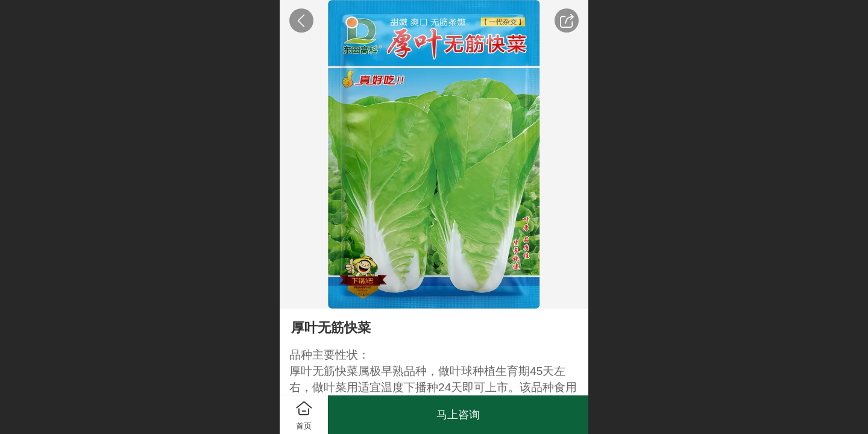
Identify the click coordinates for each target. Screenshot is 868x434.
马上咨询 (458, 415)
